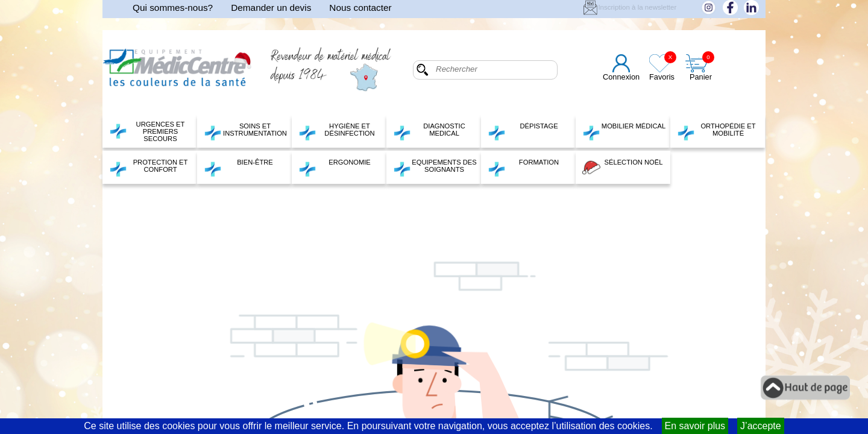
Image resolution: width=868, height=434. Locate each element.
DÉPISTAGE (523, 131)
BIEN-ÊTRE (238, 168)
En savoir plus (695, 426)
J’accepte (761, 426)
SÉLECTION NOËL (622, 168)
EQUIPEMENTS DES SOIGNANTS (435, 168)
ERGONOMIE (335, 168)
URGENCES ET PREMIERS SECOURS (147, 131)
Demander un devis (271, 8)
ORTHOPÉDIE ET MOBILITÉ (716, 131)
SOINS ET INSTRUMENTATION (245, 131)
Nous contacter (360, 8)
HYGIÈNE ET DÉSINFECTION (337, 131)
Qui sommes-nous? (173, 8)
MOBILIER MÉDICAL (624, 131)
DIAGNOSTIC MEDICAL (429, 131)
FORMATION (523, 168)
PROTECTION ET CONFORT (148, 168)
